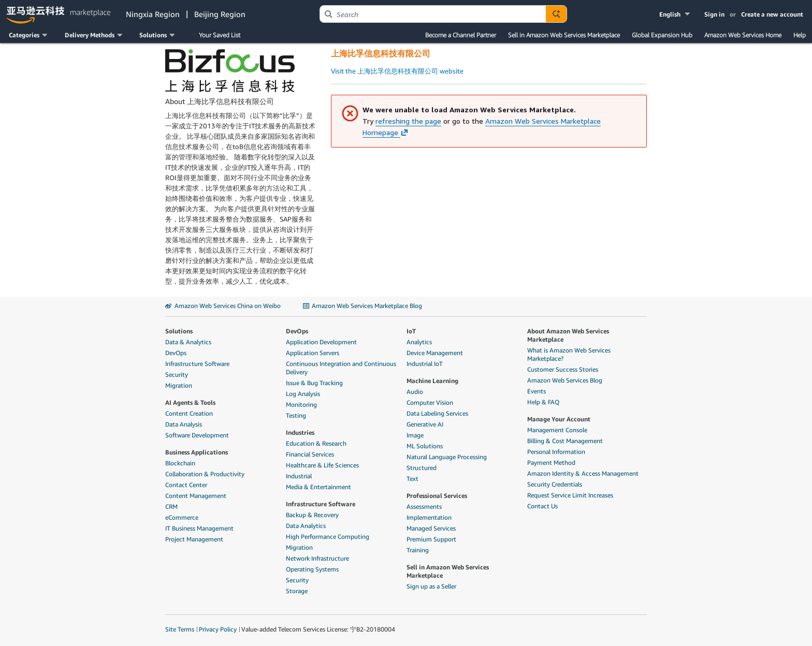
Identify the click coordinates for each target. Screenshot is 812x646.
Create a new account (772, 14)
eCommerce (182, 517)
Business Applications (197, 452)
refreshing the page (408, 121)
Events (536, 391)
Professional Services (437, 496)
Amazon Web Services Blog (565, 380)
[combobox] (433, 14)
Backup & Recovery (312, 515)
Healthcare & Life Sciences (322, 465)
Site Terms (180, 629)
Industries (300, 432)
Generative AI (425, 424)
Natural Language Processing (447, 457)
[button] (676, 14)
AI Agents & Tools (190, 402)
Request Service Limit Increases (570, 495)
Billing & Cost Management (565, 441)
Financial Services (310, 454)
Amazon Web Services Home (743, 35)
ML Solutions (425, 446)
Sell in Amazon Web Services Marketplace (564, 35)
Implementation (429, 517)
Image (415, 435)
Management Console (557, 430)
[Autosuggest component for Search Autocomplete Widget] (556, 14)
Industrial (299, 476)
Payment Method (551, 463)
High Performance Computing (328, 537)
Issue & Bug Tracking (314, 383)
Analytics (419, 342)
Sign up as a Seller (431, 586)
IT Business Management (199, 528)
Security (177, 375)
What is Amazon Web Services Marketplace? (569, 354)
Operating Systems (312, 569)
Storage (297, 591)
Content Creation (189, 413)
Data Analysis (184, 424)
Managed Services (431, 528)
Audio (415, 392)
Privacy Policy (218, 629)
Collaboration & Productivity (205, 474)
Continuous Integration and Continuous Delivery (341, 368)
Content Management (196, 496)
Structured (422, 468)
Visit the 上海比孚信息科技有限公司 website (397, 71)
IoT (411, 331)
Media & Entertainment (318, 487)
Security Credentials (555, 484)
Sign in (714, 14)
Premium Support (431, 539)
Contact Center (186, 485)
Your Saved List (220, 35)
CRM (171, 506)
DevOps (176, 353)
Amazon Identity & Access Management (583, 473)
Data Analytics (306, 526)
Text (412, 479)
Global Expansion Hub (662, 35)
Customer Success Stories (563, 369)
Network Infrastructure (317, 558)
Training (418, 550)
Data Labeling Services (437, 413)
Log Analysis (303, 394)
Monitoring (301, 405)
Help (800, 35)
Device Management (435, 353)
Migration (179, 385)
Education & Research (316, 443)
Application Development (321, 342)
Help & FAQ (543, 402)
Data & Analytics (188, 342)
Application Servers (313, 353)
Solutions (179, 331)
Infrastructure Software (197, 364)
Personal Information (556, 452)
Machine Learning (432, 381)
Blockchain (180, 463)
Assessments (424, 506)
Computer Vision (430, 402)
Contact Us (542, 506)
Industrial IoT (425, 364)
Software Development (197, 435)
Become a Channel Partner (461, 35)
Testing (296, 415)
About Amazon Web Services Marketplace (568, 335)
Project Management (194, 539)
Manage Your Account (559, 419)
